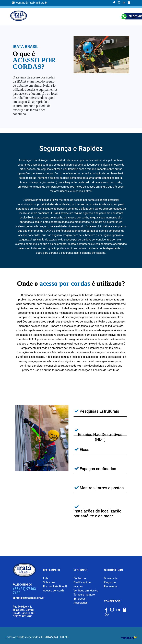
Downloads (111, 578)
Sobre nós (49, 582)
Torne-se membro (84, 595)
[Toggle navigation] (134, 16)
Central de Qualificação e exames (82, 582)
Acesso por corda (54, 591)
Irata (46, 578)
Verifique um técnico (86, 591)
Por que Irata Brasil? (55, 586)
